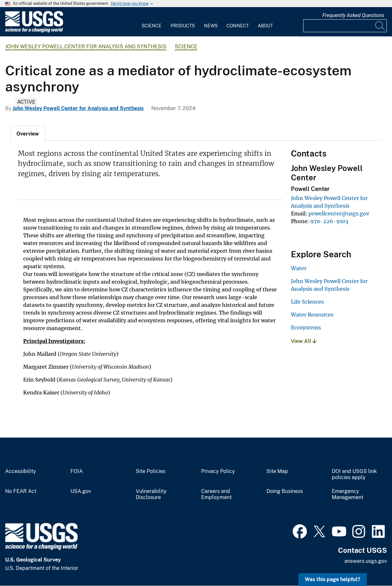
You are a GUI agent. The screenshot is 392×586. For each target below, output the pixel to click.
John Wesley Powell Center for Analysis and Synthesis (86, 47)
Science (152, 26)
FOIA (77, 471)
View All (304, 341)
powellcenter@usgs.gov (339, 213)
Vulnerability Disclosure (151, 494)
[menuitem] (152, 22)
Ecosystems (306, 327)
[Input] (345, 26)
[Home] (34, 31)
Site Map (277, 471)
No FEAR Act (21, 491)
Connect (238, 26)
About (265, 26)
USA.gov (81, 491)
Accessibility (21, 471)
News (211, 26)
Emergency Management (348, 494)
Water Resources (312, 315)
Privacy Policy (218, 471)
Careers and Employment (216, 494)
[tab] (28, 133)
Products (183, 26)
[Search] (380, 26)
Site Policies (151, 471)
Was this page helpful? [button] (333, 579)
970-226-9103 (329, 221)
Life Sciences (307, 302)
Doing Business (285, 491)
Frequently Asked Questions (353, 15)
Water (299, 268)
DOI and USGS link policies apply (354, 474)
